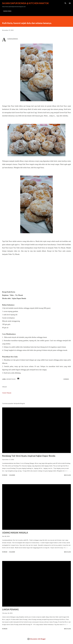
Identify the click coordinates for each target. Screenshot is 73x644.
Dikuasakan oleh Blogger (36, 639)
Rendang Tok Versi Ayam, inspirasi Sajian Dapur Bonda (29, 456)
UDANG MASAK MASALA (15, 533)
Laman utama (7, 11)
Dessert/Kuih (11, 379)
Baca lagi (67, 475)
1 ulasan (12, 475)
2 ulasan (12, 552)
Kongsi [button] (66, 379)
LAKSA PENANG (10, 609)
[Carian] (65, 3)
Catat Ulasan (7, 393)
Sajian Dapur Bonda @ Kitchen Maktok (25, 3)
